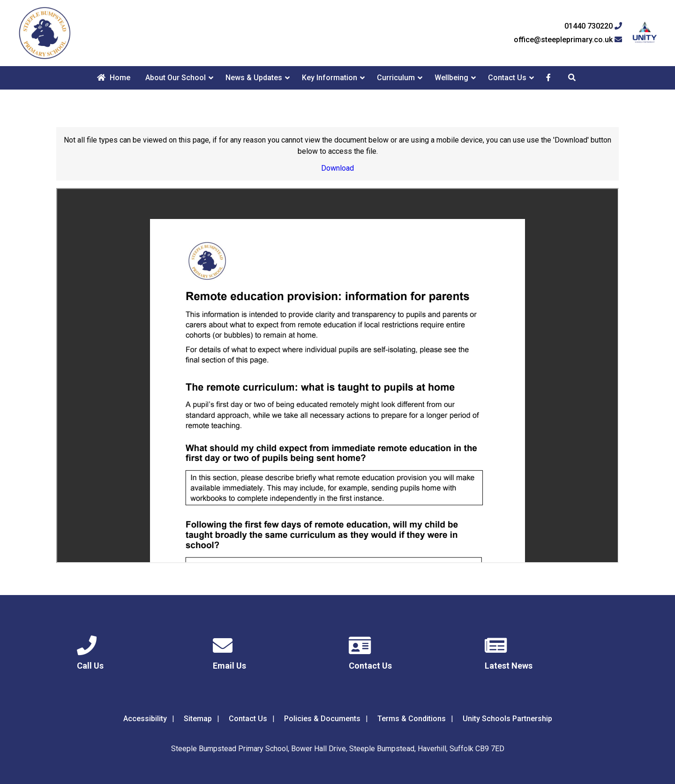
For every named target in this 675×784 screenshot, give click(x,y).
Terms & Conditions (412, 719)
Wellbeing (451, 78)
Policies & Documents (322, 719)
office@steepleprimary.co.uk (568, 40)
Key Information (330, 78)
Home (114, 78)
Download (337, 168)
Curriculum (396, 78)
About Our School (176, 78)
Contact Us (507, 78)
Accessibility (145, 719)
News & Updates (254, 78)
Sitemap (198, 719)
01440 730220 (593, 26)
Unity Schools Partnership (507, 719)
